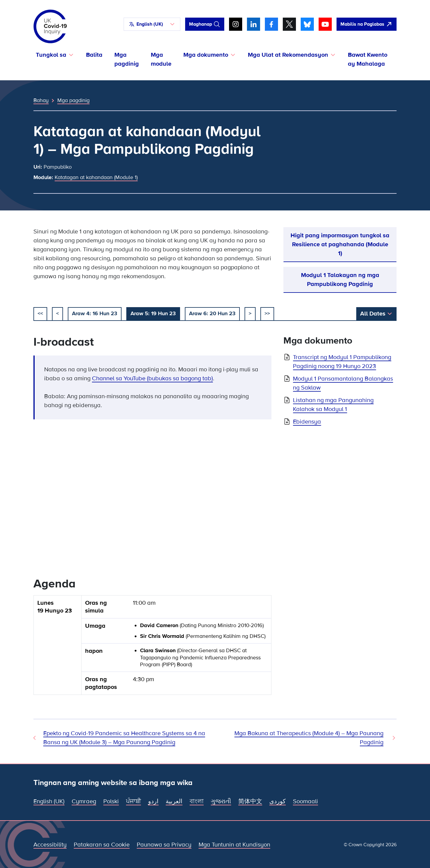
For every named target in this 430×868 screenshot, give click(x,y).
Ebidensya (307, 422)
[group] (152, 647)
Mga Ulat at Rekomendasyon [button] (288, 55)
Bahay (41, 100)
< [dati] (57, 313)
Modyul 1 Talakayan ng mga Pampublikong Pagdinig (340, 280)
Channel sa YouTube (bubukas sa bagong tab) (152, 378)
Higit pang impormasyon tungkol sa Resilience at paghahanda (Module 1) (340, 244)
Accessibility (50, 845)
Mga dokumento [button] (206, 55)
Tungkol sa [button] (51, 55)
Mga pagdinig (127, 59)
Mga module (161, 59)
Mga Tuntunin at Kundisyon (234, 845)
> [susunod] (250, 313)
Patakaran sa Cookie (102, 845)
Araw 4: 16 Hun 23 (95, 313)
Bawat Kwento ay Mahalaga (368, 59)
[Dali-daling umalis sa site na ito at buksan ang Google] (367, 24)
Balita (94, 55)
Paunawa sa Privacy (164, 845)
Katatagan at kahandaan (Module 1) (96, 177)
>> (267, 313)
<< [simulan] (40, 313)
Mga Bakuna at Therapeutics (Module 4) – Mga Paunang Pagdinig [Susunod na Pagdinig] (309, 738)
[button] (152, 24)
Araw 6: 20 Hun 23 (212, 313)
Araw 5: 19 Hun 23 (153, 313)
